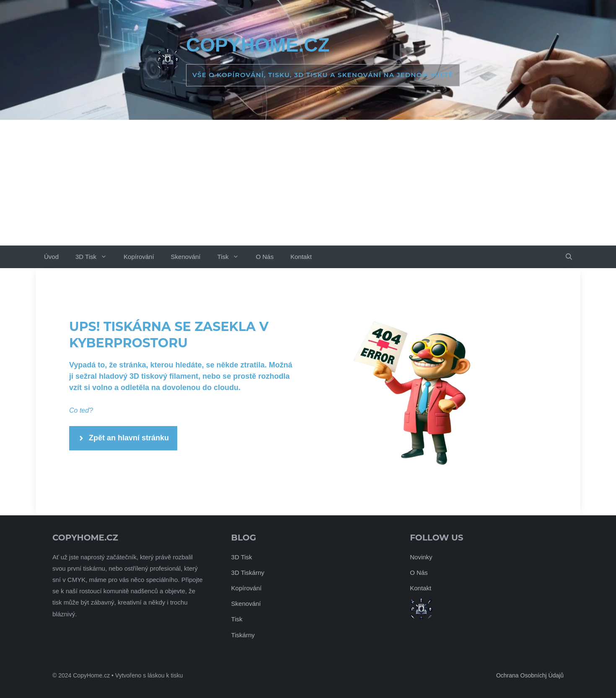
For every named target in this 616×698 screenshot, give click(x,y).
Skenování (186, 257)
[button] (569, 257)
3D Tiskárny (248, 573)
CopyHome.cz (258, 45)
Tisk (232, 257)
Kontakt (301, 257)
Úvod (51, 257)
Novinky (421, 557)
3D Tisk (95, 257)
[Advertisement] (308, 183)
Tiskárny (243, 635)
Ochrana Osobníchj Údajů (530, 675)
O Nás (265, 257)
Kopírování (139, 257)
